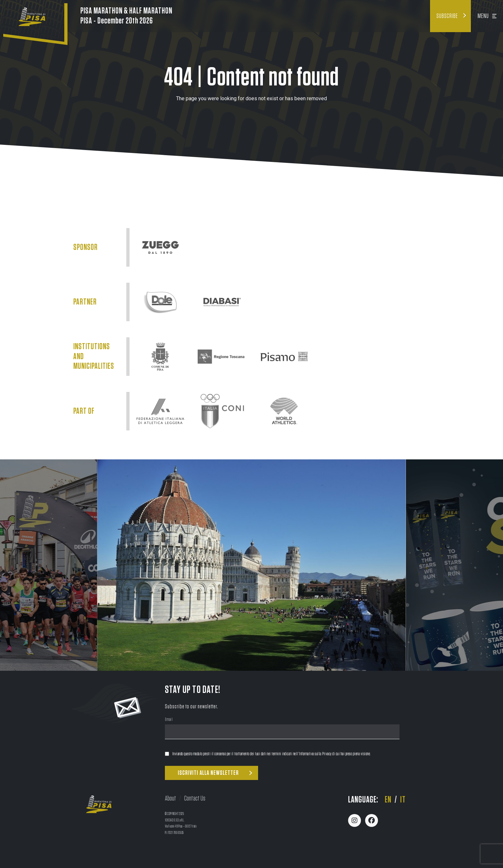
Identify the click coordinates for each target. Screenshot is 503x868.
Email (169, 720)
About (171, 798)
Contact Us (195, 798)
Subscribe (447, 16)
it (403, 800)
